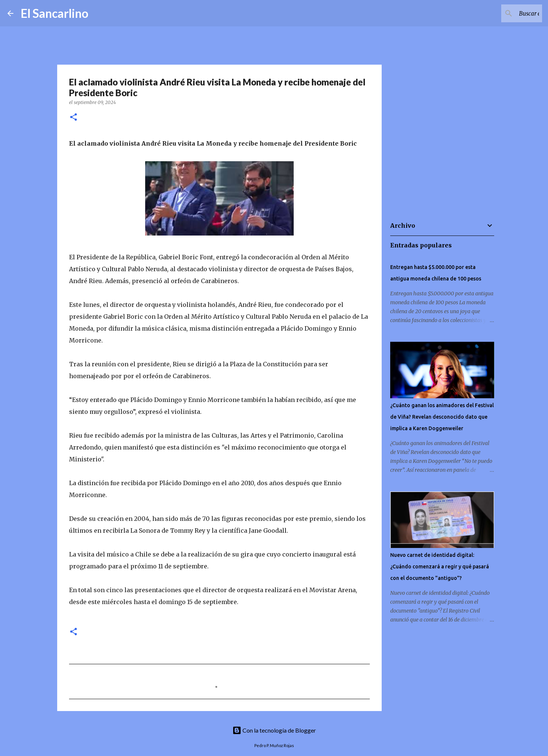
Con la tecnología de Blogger (274, 730)
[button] (74, 118)
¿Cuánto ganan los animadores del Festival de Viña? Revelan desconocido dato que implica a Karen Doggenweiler (442, 417)
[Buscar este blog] (503, 13)
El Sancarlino (55, 13)
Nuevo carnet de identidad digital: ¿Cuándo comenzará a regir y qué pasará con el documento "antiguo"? (440, 567)
